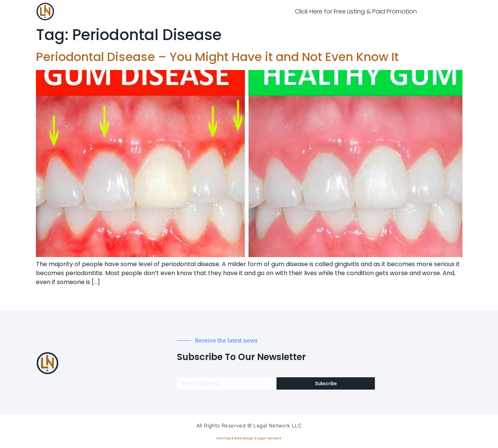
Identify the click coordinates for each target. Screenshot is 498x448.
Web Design (244, 438)
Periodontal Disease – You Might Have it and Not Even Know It (217, 57)
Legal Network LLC (277, 426)
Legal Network (269, 438)
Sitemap (224, 438)
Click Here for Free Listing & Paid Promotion (356, 11)
